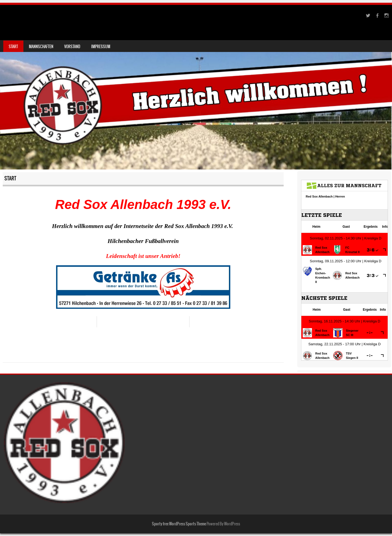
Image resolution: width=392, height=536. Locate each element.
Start (13, 47)
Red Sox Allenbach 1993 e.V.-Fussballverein (80, 18)
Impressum (101, 47)
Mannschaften (41, 47)
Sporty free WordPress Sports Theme (179, 524)
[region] (143, 287)
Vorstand (72, 47)
